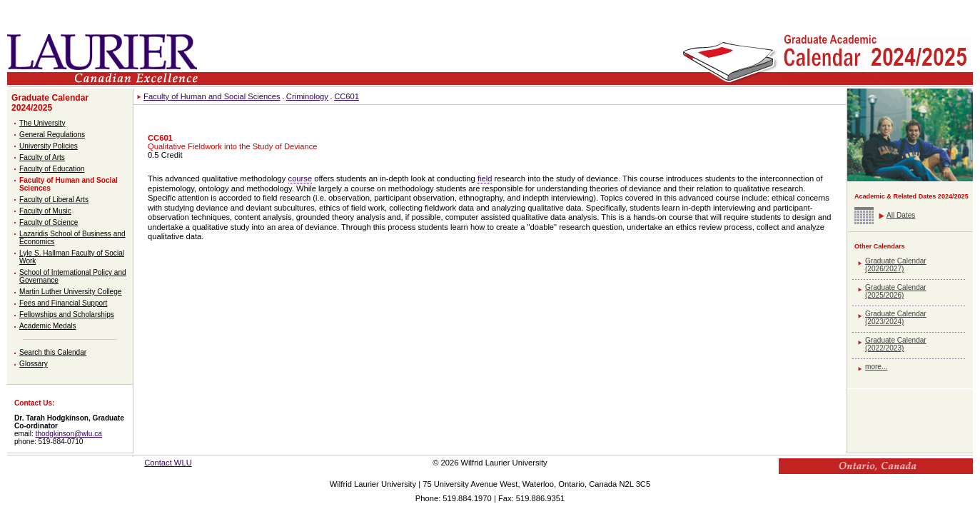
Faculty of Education (52, 169)
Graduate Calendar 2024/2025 (50, 103)
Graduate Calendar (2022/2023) (896, 344)
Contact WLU (168, 463)
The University (42, 123)
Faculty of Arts (42, 157)
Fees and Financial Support (63, 303)
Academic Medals (48, 326)
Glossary (34, 364)
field (485, 178)
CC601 (347, 96)
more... (876, 367)
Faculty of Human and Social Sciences (212, 96)
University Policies (49, 146)
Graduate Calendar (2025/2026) (896, 291)
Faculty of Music (45, 211)
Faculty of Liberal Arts (54, 200)
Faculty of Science (49, 222)
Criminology (307, 96)
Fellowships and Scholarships (67, 314)
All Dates (901, 215)
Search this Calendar (53, 352)
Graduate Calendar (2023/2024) (896, 318)
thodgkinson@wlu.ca (69, 434)
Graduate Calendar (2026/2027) (896, 265)
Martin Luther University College (70, 292)
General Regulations (52, 135)
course (300, 178)
